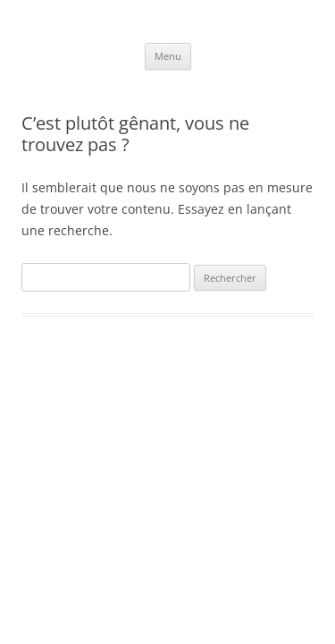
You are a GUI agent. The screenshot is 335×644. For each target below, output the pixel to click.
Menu (168, 56)
